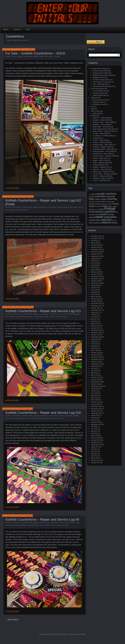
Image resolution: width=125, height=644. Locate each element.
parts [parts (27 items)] (102, 209)
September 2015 (96, 364)
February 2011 (96, 460)
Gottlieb (35, 56)
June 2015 (94, 371)
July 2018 (94, 288)
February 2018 (96, 299)
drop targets (52, 207)
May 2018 (94, 292)
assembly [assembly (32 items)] (111, 196)
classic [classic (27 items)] (104, 199)
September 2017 (96, 310)
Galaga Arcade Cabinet (101, 73)
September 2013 (96, 413)
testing (12, 210)
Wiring (53, 525)
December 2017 (96, 303)
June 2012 (94, 429)
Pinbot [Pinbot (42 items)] (92, 212)
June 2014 (94, 393)
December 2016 (96, 330)
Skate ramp (97, 113)
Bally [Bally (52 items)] (92, 199)
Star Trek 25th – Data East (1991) (104, 174)
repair (76, 207)
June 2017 (94, 317)
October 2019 (95, 254)
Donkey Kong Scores (100, 100)
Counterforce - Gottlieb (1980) (22, 207)
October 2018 (95, 281)
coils (47, 416)
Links (28, 30)
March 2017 (95, 324)
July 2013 (94, 418)
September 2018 (96, 283)
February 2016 (96, 353)
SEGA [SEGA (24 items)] (98, 220)
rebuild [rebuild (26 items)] (92, 217)
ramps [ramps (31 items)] (111, 214)
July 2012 (94, 427)
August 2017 (95, 312)
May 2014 (94, 395)
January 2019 (95, 274)
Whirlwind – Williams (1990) (102, 178)
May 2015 (94, 373)
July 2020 (94, 241)
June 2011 (94, 451)
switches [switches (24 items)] (97, 223)
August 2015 (95, 366)
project (71, 207)
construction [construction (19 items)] (110, 202)
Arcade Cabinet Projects (99, 68)
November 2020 (96, 238)
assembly (42, 416)
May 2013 (94, 420)
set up (7, 210)
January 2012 (95, 440)
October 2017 (95, 308)
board (48, 523)
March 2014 (95, 400)
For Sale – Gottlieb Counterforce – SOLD (35, 53)
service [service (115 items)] (106, 220)
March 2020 (95, 243)
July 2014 (94, 391)
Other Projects (96, 111)
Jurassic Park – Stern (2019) (102, 154)
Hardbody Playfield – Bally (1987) (104, 149)
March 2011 (95, 458)
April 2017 (94, 321)
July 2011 (94, 449)
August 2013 (95, 415)
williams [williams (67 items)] (106, 222)
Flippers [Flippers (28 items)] (92, 206)
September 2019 (96, 256)
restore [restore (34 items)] (92, 220)
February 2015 (96, 377)
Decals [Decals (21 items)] (91, 204)
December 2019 (96, 250)
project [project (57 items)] (104, 214)
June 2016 (94, 344)
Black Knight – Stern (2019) (102, 127)
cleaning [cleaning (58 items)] (112, 199)
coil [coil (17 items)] (96, 202)
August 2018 (95, 285)
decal (62, 523)
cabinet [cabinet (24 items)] (98, 199)
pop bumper (30, 525)
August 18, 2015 (27, 197)
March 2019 (95, 270)
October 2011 (95, 442)
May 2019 (94, 265)
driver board (63, 314)
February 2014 (96, 402)
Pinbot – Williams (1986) (101, 163)
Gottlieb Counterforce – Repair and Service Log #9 (42, 519)
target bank (46, 418)
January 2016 (95, 355)
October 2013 (95, 411)
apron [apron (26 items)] (94, 194)
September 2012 (96, 424)
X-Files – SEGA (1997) (100, 181)
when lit (48, 525)
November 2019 (96, 252)
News (93, 109)
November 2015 (96, 359)
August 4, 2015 (27, 409)
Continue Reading (12, 188)
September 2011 (96, 445)
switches (39, 418)
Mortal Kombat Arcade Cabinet (103, 75)
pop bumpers (29, 317)
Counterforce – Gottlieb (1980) (103, 136)
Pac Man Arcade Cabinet (101, 80)
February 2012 (96, 438)
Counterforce (28, 56)
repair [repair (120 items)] (99, 217)
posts (17, 418)
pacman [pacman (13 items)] (97, 209)
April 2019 (94, 268)
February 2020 (96, 245)
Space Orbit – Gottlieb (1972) (103, 172)
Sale (46, 56)
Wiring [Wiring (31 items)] (114, 223)
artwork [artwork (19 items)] (92, 197)
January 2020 (95, 247)
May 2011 (94, 454)
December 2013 (96, 407)
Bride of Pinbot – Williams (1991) (104, 131)
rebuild (36, 317)
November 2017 (96, 306)
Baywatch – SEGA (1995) (101, 125)
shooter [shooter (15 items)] (114, 220)
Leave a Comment (54, 56)
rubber (46, 317)
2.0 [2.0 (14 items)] (90, 194)
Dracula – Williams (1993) (101, 142)
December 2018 (96, 276)
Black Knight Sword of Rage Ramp (104, 129)
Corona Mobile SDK (99, 91)
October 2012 (95, 422)
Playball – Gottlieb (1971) (101, 167)
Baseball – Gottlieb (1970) (101, 120)
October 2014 (95, 384)
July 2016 (94, 341)
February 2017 (96, 326)
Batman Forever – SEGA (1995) (103, 122)
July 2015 (94, 368)
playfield (23, 525)
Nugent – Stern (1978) (100, 160)
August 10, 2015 (27, 307)
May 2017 (94, 319)
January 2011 (95, 463)
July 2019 (94, 261)
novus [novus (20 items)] (115, 206)
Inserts (73, 523)
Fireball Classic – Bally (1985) (103, 145)
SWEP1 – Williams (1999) (101, 176)
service (81, 207)
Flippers (77, 314)
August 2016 (95, 339)
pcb (13, 525)
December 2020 (96, 236)
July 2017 (94, 315)
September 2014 (96, 386)
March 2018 (95, 297)
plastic (13, 418)
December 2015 (96, 357)
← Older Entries (12, 620)
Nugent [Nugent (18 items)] (91, 209)
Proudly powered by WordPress (50, 634)
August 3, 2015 (27, 516)
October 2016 (95, 335)
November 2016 (96, 333)
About (6, 30)
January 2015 (95, 380)
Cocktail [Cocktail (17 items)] (92, 202)
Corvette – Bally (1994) (100, 134)
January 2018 (95, 301)
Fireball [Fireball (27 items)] (115, 204)
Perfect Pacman (98, 102)
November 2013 (96, 409)
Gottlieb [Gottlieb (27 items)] (104, 206)
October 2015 (95, 362)
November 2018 (96, 279)
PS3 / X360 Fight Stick (100, 84)
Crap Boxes (97, 138)
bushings (45, 314)
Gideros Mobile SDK (100, 95)
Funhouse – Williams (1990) (102, 147)
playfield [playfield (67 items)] (110, 212)
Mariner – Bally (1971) (100, 158)
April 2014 (94, 398)
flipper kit (70, 314)
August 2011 (95, 447)
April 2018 (94, 294)
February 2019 (96, 272)
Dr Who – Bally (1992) (100, 140)
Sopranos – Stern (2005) (101, 169)
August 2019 (95, 259)
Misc (93, 107)
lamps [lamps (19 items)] (110, 206)
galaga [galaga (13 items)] (98, 206)
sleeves (33, 418)
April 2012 (94, 433)
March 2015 (95, 375)
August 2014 (95, 389)
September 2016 (96, 337)
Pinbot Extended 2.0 (100, 165)
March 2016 (95, 350)
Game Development (98, 89)
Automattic (82, 634)
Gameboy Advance (99, 93)
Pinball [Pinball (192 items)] (110, 209)
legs (17, 317)
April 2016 (94, 348)
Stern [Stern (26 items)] (91, 223)
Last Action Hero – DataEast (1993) (105, 156)
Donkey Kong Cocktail (100, 71)
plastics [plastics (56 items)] (100, 212)
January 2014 (95, 404)
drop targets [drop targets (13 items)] (108, 204)
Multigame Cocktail (99, 77)
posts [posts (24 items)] (98, 214)
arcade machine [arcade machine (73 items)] (106, 194)
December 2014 (96, 382)
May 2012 (94, 431)
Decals (61, 416)
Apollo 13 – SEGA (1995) (101, 118)
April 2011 (94, 456)
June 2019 (94, 263)
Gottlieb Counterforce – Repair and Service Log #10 (43, 413)
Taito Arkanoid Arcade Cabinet (103, 86)
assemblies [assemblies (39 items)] (100, 196)
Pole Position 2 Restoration (102, 82)
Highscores (95, 98)
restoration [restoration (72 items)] (110, 217)
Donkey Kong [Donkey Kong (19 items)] (99, 204)
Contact (17, 30)
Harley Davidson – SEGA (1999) (104, 151)
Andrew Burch (15, 49)
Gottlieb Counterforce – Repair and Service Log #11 (43, 311)
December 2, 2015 (28, 49)
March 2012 (95, 436)
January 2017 (95, 328)
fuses (7, 317)
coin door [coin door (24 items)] (101, 202)
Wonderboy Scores (99, 104)
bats (40, 314)
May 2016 (94, 346)
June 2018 (94, 290)
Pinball (15, 56)
